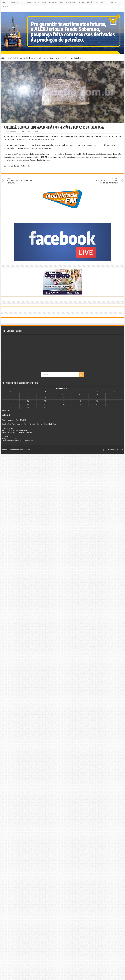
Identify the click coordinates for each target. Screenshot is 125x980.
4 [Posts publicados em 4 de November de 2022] (80, 394)
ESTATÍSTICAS (111, 2)
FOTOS (36, 2)
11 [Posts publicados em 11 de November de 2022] (80, 398)
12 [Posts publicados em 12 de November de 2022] (97, 398)
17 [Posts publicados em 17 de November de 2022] (62, 401)
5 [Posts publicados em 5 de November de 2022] (97, 394)
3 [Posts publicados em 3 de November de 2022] (62, 394)
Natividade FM (112, 450)
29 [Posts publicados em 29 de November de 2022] (28, 408)
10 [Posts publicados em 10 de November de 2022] (62, 398)
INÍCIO (5, 2)
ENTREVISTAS (26, 2)
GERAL (44, 2)
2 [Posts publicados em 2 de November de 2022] (45, 394)
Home (5, 58)
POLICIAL (81, 2)
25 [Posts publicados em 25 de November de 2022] (80, 404)
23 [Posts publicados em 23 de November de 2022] (45, 404)
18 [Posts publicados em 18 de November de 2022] (80, 401)
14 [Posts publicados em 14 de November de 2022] (11, 401)
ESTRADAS (53, 2)
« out (4, 410)
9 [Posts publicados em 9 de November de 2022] (45, 398)
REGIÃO (90, 2)
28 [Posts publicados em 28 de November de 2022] (11, 408)
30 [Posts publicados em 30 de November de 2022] (45, 408)
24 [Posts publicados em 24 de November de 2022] (62, 404)
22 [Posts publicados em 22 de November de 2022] (28, 404)
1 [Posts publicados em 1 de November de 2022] (28, 394)
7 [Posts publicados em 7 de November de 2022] (11, 398)
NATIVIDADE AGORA (67, 2)
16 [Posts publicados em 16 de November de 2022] (45, 401)
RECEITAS (99, 2)
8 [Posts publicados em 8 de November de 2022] (28, 398)
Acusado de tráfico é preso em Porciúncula (21, 181)
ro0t (121, 450)
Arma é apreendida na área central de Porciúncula (104, 181)
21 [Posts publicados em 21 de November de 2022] (11, 404)
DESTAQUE (14, 2)
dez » (9, 410)
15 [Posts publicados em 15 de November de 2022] (28, 401)
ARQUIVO (6, 7)
